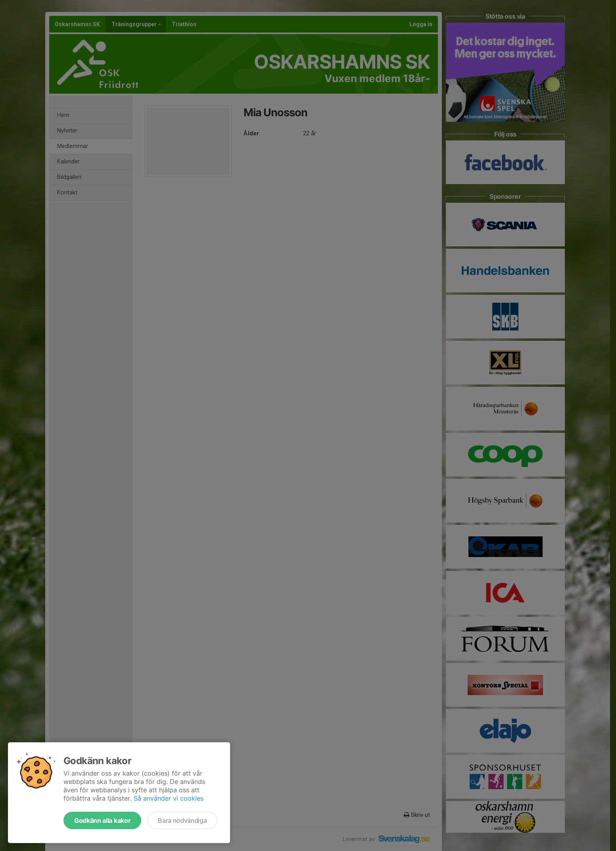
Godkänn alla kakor (102, 820)
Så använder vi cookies (169, 798)
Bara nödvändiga (182, 820)
